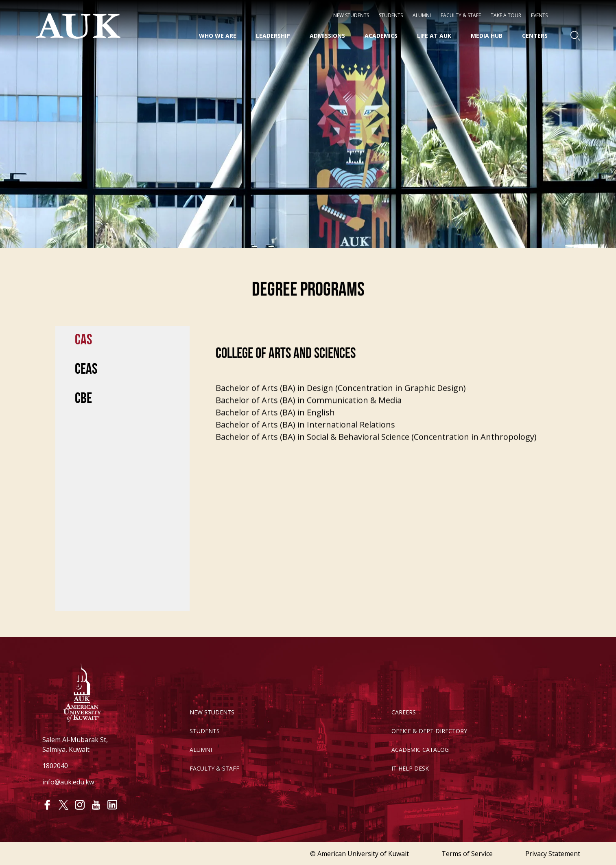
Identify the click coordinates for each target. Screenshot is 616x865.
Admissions (327, 36)
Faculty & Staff (461, 15)
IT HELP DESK (410, 768)
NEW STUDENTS (351, 15)
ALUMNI (201, 750)
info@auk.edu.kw (68, 782)
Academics (381, 36)
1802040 (55, 766)
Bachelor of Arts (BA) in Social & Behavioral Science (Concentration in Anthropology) (376, 445)
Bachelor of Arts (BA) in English (275, 420)
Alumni (422, 15)
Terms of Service (467, 854)
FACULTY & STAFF (214, 768)
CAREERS (404, 712)
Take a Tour (506, 15)
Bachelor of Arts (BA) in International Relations (305, 432)
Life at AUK (434, 36)
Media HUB (487, 36)
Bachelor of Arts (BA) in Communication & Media (309, 408)
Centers (535, 36)
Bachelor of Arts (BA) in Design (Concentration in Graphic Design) (341, 396)
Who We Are (218, 36)
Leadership (273, 36)
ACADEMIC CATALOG (420, 750)
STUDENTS (391, 15)
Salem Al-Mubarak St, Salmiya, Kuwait (75, 745)
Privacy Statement (553, 854)
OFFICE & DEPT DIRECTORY (429, 731)
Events (539, 15)
